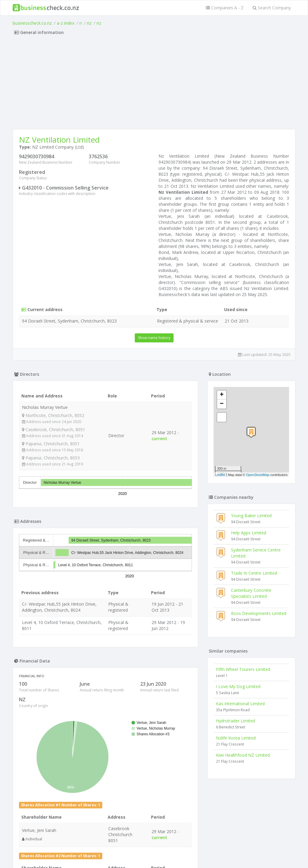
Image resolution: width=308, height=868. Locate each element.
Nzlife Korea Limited (236, 738)
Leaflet (220, 475)
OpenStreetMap (258, 475)
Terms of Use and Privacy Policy (154, 852)
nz (89, 23)
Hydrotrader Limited (236, 721)
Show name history (154, 338)
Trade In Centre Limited (254, 573)
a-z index (66, 23)
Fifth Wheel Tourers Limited (243, 669)
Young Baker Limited (251, 516)
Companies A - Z (225, 8)
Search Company (272, 8)
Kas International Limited (240, 704)
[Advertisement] (154, 84)
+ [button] (222, 395)
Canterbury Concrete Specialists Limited (251, 593)
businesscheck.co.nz (32, 23)
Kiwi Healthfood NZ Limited (243, 755)
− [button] (222, 404)
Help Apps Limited (249, 533)
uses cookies (120, 856)
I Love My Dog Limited (238, 686)
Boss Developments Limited (259, 613)
